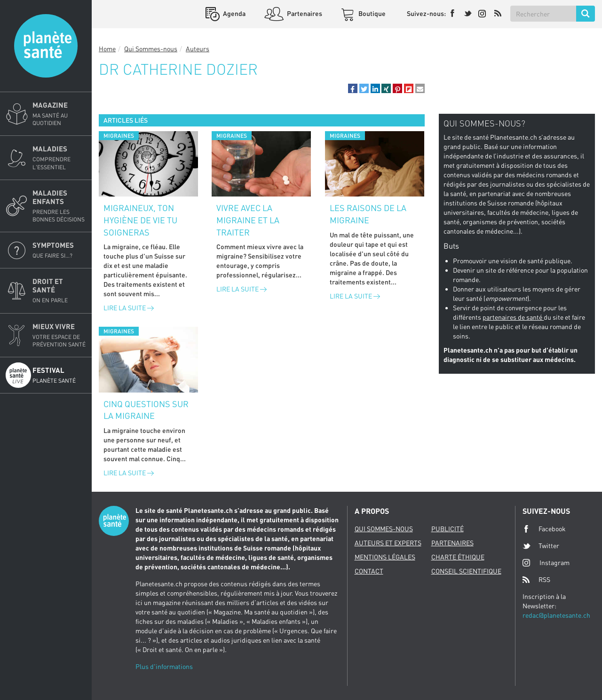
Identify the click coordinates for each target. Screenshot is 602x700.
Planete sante (46, 46)
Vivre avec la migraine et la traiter (248, 220)
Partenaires (304, 13)
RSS (536, 580)
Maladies (59, 157)
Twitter (541, 546)
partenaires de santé (513, 317)
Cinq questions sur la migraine (146, 410)
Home (107, 49)
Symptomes (59, 250)
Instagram (546, 562)
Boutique (371, 13)
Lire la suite (129, 308)
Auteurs (198, 49)
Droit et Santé (59, 291)
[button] (353, 88)
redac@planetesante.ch (556, 615)
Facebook (544, 529)
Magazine (59, 114)
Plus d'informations (164, 666)
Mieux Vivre (59, 335)
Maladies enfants (59, 206)
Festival (59, 375)
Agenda (234, 13)
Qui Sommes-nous (151, 49)
